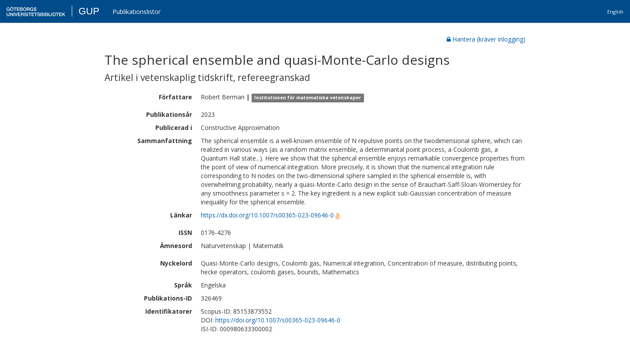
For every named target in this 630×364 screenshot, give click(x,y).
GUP (89, 11)
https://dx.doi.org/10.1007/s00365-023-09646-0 (267, 215)
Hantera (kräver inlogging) (486, 39)
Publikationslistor (136, 12)
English (615, 12)
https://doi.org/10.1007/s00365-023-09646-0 (278, 320)
